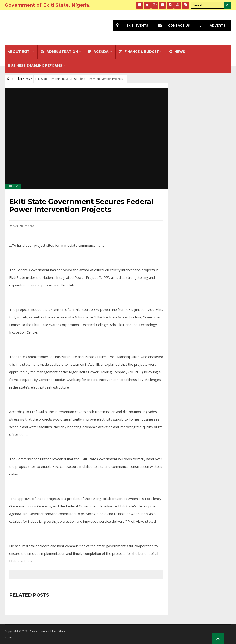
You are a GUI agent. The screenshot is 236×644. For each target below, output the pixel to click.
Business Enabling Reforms (35, 65)
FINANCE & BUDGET (139, 52)
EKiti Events (130, 25)
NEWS (177, 52)
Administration (59, 52)
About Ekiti (19, 52)
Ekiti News (23, 79)
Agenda (98, 52)
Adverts (211, 25)
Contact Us (172, 25)
